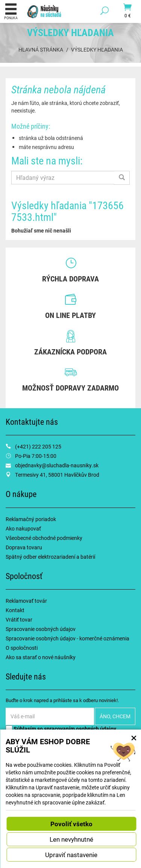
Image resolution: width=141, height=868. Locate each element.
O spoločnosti (22, 648)
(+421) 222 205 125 (38, 446)
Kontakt (15, 610)
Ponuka (11, 11)
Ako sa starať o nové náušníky (41, 657)
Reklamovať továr (26, 601)
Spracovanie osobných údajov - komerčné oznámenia (67, 638)
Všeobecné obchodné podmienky (44, 538)
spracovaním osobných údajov (80, 729)
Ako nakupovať (23, 528)
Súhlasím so (61, 729)
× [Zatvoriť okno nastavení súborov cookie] (134, 737)
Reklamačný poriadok (31, 519)
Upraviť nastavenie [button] (71, 855)
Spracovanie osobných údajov (41, 629)
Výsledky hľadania (97, 49)
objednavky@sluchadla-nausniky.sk (57, 465)
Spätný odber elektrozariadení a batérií (50, 557)
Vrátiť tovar (19, 619)
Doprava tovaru (24, 547)
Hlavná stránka (41, 49)
